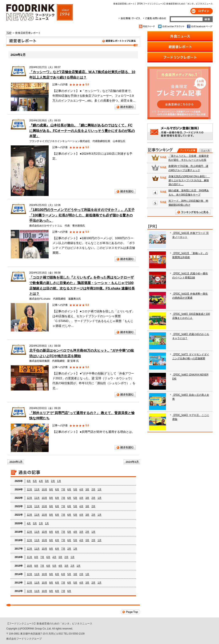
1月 (59, 481)
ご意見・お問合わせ (154, 18)
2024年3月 (132, 462)
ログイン (202, 11)
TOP (9, 33)
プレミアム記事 (187, 150)
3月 (47, 481)
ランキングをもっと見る (193, 212)
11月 (37, 490)
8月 (57, 490)
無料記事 (205, 150)
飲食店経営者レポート (73, 42)
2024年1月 (16, 462)
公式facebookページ (199, 26)
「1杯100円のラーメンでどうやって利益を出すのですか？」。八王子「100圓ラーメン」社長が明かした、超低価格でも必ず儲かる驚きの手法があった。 (82, 215)
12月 (30, 490)
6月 (29, 481)
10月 (44, 490)
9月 (51, 490)
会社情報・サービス (130, 18)
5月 (35, 481)
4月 (41, 481)
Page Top (130, 612)
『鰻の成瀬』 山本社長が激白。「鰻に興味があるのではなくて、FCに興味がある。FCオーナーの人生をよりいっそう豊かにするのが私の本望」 (82, 131)
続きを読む (125, 107)
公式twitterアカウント (172, 26)
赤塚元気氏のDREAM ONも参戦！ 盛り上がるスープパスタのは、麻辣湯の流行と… (189, 180)
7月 (63, 490)
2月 (53, 481)
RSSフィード (148, 26)
